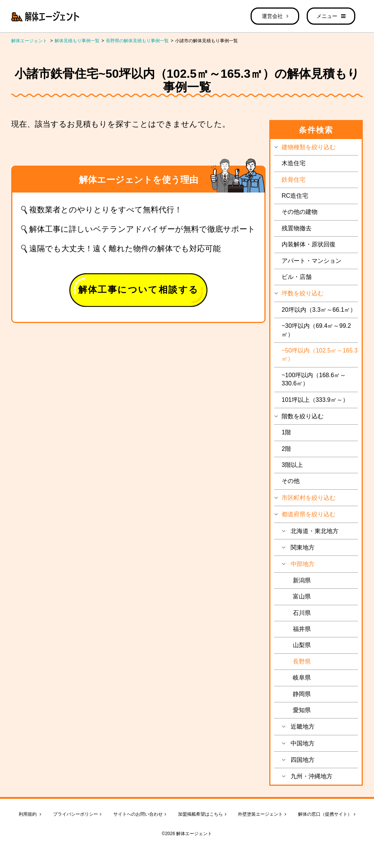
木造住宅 (294, 163)
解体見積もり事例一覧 (77, 41)
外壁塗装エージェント (262, 814)
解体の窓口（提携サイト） (327, 814)
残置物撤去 (297, 228)
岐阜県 (302, 678)
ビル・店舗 (297, 277)
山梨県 (302, 645)
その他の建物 (300, 212)
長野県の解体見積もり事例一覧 (137, 41)
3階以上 (292, 465)
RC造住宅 (295, 196)
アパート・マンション (312, 261)
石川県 (302, 613)
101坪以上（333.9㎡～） (315, 400)
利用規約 (30, 814)
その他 (291, 481)
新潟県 (302, 580)
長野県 (302, 661)
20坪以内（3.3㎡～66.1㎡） (319, 310)
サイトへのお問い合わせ (140, 814)
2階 (286, 449)
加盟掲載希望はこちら (202, 814)
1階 (286, 432)
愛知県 (302, 710)
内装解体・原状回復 (309, 244)
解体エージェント (29, 41)
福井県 (302, 629)
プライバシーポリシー (77, 814)
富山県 (302, 596)
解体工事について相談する (139, 290)
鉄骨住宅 (294, 180)
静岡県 (302, 694)
